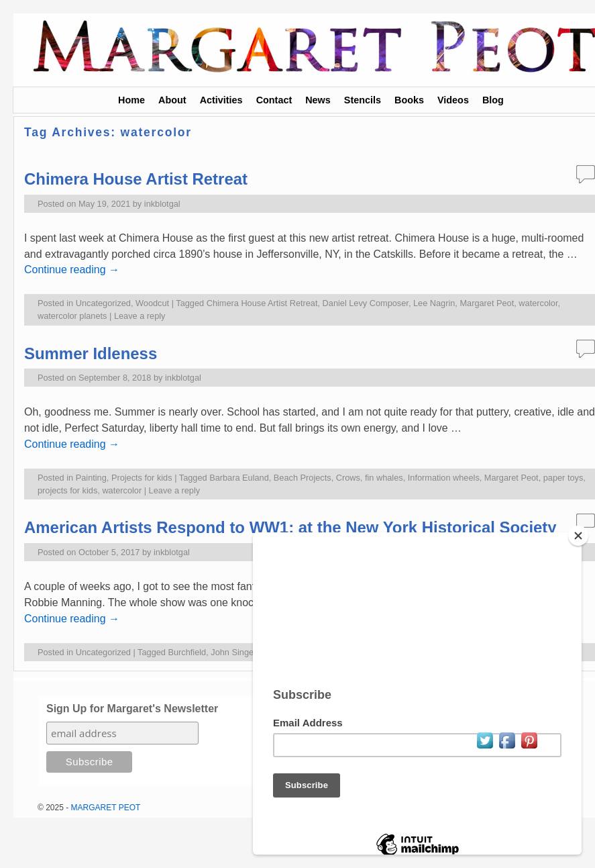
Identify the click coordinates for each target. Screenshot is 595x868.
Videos (453, 100)
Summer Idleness (91, 353)
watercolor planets (72, 316)
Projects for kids (142, 478)
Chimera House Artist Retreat (136, 179)
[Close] (578, 536)
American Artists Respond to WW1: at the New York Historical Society (290, 527)
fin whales (384, 478)
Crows (348, 478)
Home (131, 100)
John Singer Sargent (250, 652)
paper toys (563, 478)
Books (409, 100)
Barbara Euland (239, 478)
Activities (221, 100)
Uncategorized (103, 303)
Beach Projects (303, 478)
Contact (274, 100)
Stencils (363, 100)
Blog (493, 100)
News (318, 100)
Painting (91, 478)
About (172, 100)
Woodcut (152, 303)
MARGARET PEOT (106, 808)
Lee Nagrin (434, 303)
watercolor (538, 303)
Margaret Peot (487, 303)
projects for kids (67, 490)
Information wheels (444, 478)
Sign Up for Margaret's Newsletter (132, 709)
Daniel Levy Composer (366, 303)
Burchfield (187, 652)
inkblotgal (162, 204)
